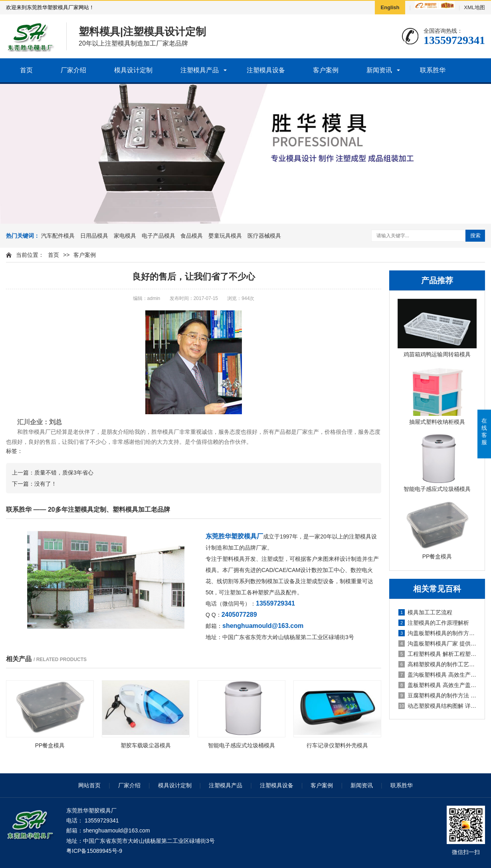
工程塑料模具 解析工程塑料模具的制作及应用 (438, 654)
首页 (26, 70)
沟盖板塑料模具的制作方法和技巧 (438, 633)
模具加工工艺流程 (425, 612)
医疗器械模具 (264, 236)
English (390, 7)
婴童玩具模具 (225, 236)
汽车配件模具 (58, 236)
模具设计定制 (133, 70)
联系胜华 (433, 70)
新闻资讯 (379, 70)
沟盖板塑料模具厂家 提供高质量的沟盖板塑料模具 (438, 644)
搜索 (475, 235)
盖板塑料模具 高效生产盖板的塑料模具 (438, 685)
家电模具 (125, 236)
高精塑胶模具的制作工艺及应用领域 (438, 664)
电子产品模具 (158, 236)
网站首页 (89, 785)
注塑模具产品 (200, 70)
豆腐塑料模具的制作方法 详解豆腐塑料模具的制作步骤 (438, 695)
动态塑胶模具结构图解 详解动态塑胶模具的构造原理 (438, 706)
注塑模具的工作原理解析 (434, 623)
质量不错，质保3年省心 (64, 473)
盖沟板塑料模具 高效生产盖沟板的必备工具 (438, 675)
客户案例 (326, 70)
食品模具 (192, 236)
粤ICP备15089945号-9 (94, 851)
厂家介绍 (73, 70)
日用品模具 (94, 236)
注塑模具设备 (266, 70)
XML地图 (474, 7)
